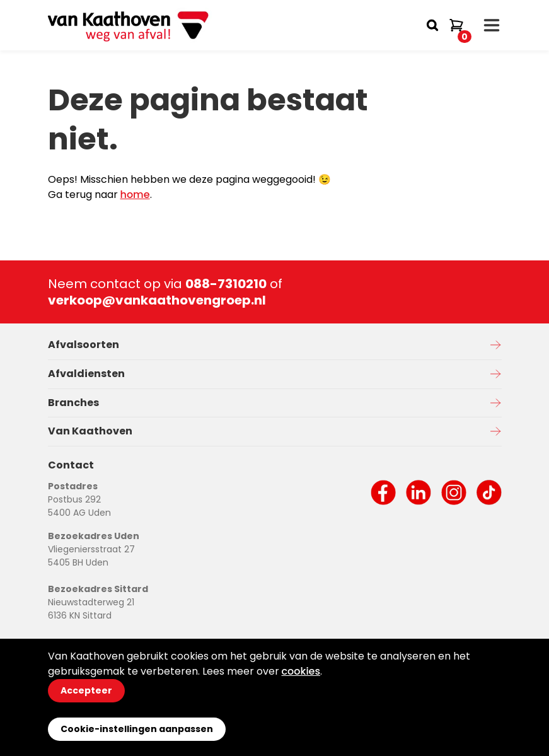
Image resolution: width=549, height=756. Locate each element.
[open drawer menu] (492, 25)
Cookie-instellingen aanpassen (137, 729)
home (135, 195)
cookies (301, 671)
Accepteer (86, 690)
